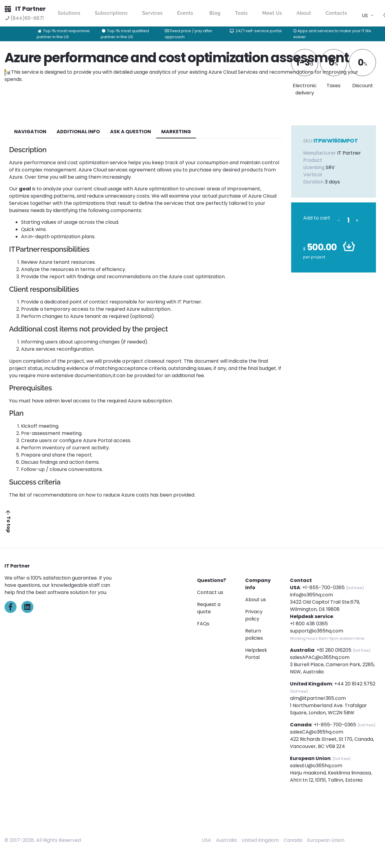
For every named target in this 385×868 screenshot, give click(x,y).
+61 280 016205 (334, 650)
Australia (226, 840)
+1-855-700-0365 (323, 588)
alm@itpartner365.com (318, 698)
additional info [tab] (78, 132)
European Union (326, 840)
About (304, 13)
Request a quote (209, 608)
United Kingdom (260, 840)
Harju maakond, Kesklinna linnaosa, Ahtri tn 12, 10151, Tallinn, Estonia (331, 776)
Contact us (210, 592)
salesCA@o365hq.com (317, 732)
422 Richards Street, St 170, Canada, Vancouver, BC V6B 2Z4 (332, 743)
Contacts (336, 13)
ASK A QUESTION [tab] (131, 132)
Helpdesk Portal (256, 654)
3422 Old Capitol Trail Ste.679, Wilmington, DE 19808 (325, 606)
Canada (293, 840)
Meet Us (272, 13)
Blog (215, 13)
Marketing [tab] (176, 132)
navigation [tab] (30, 132)
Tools (241, 13)
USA (206, 840)
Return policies (254, 634)
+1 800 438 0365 (309, 624)
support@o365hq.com (317, 631)
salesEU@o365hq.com (316, 766)
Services (152, 13)
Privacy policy (254, 615)
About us (256, 600)
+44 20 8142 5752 (355, 684)
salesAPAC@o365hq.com (320, 657)
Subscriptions (111, 13)
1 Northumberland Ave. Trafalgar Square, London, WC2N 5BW (328, 709)
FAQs (203, 624)
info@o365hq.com (311, 595)
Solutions (69, 13)
